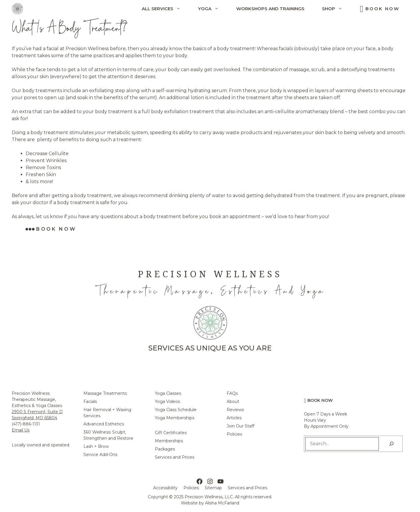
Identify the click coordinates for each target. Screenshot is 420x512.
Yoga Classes (168, 393)
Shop (337, 9)
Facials (90, 401)
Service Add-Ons (100, 455)
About (233, 401)
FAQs (232, 393)
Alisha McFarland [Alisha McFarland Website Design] (222, 503)
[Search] (391, 444)
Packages (165, 449)
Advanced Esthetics (104, 424)
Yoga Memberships (175, 418)
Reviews (235, 410)
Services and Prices (175, 457)
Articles (234, 418)
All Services (166, 9)
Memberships (169, 441)
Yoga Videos (167, 401)
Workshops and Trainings (270, 9)
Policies (234, 434)
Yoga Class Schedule (176, 410)
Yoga (213, 9)
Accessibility (165, 488)
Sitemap (213, 488)
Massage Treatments (105, 393)
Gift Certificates (171, 433)
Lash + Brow (96, 446)
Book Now (383, 9)
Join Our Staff (240, 426)
